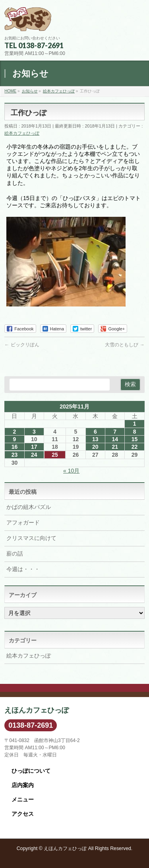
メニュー (23, 799)
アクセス (23, 814)
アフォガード (23, 522)
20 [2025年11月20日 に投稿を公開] (95, 447)
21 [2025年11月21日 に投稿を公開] (115, 447)
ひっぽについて (31, 771)
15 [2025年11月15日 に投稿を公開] (135, 439)
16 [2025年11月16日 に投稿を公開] (15, 447)
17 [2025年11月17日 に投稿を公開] (34, 447)
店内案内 (23, 785)
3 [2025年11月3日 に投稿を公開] (34, 432)
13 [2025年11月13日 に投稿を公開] (95, 439)
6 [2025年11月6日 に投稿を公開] (95, 432)
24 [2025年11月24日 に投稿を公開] (34, 455)
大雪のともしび (125, 345)
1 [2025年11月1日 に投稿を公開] (135, 424)
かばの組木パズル (29, 507)
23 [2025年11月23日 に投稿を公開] (15, 455)
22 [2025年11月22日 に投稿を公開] (135, 447)
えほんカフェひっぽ (65, 848)
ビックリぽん (22, 345)
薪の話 (15, 554)
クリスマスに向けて (31, 538)
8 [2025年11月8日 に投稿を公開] (135, 432)
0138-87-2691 (31, 725)
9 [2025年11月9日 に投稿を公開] (15, 439)
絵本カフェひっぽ (22, 133)
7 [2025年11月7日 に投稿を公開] (115, 432)
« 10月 (71, 471)
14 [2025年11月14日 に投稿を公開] (115, 439)
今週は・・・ (23, 569)
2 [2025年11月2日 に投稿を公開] (15, 432)
